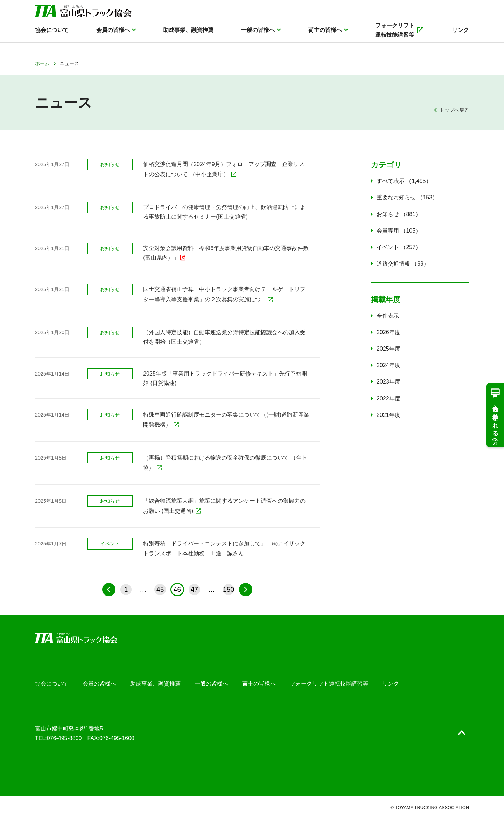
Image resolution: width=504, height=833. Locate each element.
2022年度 (388, 398)
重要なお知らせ (407, 197)
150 (229, 589)
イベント (399, 247)
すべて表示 (404, 181)
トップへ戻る (454, 110)
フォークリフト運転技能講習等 (400, 37)
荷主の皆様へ (325, 37)
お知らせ (399, 214)
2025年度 (388, 349)
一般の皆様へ (258, 37)
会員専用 (399, 231)
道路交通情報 (403, 264)
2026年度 (388, 332)
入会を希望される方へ (495, 415)
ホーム (42, 63)
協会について (52, 37)
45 (160, 589)
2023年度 (388, 382)
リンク (461, 37)
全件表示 (388, 316)
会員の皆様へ (113, 37)
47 (194, 589)
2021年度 (388, 415)
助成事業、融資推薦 (188, 37)
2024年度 (388, 365)
